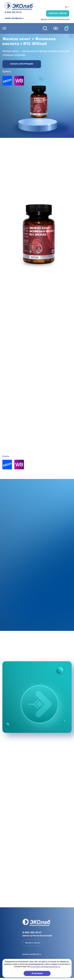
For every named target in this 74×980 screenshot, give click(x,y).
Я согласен (37, 973)
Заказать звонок (58, 13)
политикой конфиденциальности (45, 967)
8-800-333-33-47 (13, 12)
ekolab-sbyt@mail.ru (14, 18)
